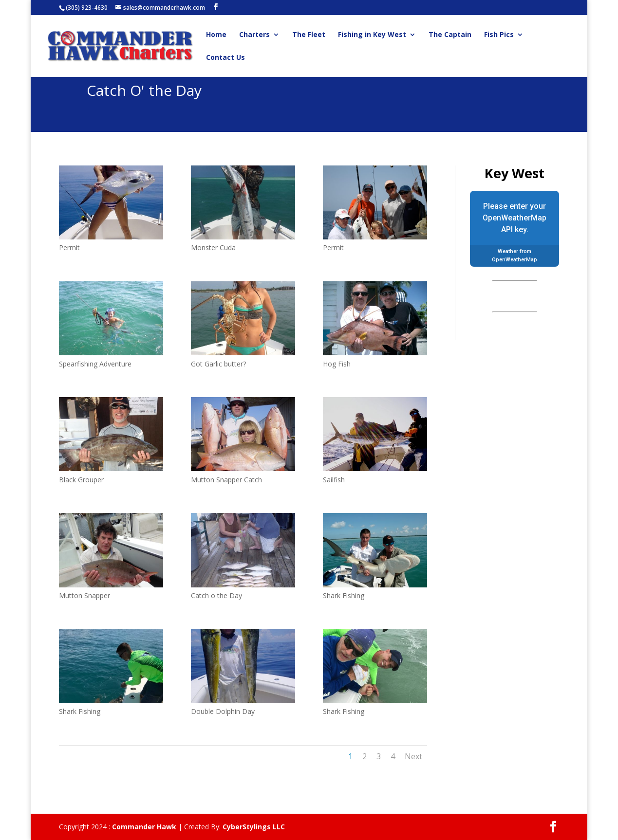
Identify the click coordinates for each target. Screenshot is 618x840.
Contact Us (225, 58)
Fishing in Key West (372, 35)
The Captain (450, 35)
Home (216, 35)
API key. (515, 229)
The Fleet (309, 35)
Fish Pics (499, 35)
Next (413, 756)
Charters (254, 35)
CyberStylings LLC (254, 827)
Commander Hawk (144, 827)
